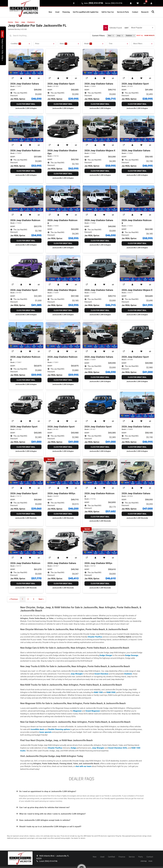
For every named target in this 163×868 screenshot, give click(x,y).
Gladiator (128, 674)
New (50, 12)
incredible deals (37, 729)
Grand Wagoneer (93, 711)
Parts (141, 857)
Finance (122, 857)
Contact (135, 12)
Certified (111, 857)
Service (132, 857)
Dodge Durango (132, 655)
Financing (66, 12)
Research (145, 12)
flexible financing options (59, 729)
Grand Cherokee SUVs (118, 748)
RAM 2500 (111, 692)
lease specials (45, 732)
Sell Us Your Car (108, 12)
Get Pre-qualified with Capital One (86, 12)
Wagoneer (77, 711)
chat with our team (83, 766)
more (150, 861)
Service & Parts (123, 12)
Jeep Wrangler (77, 674)
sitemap (144, 861)
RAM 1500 (98, 692)
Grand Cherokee (101, 674)
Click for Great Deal (26, 104)
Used (57, 12)
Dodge (73, 748)
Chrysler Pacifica (95, 637)
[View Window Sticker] (13, 78)
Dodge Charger (106, 655)
